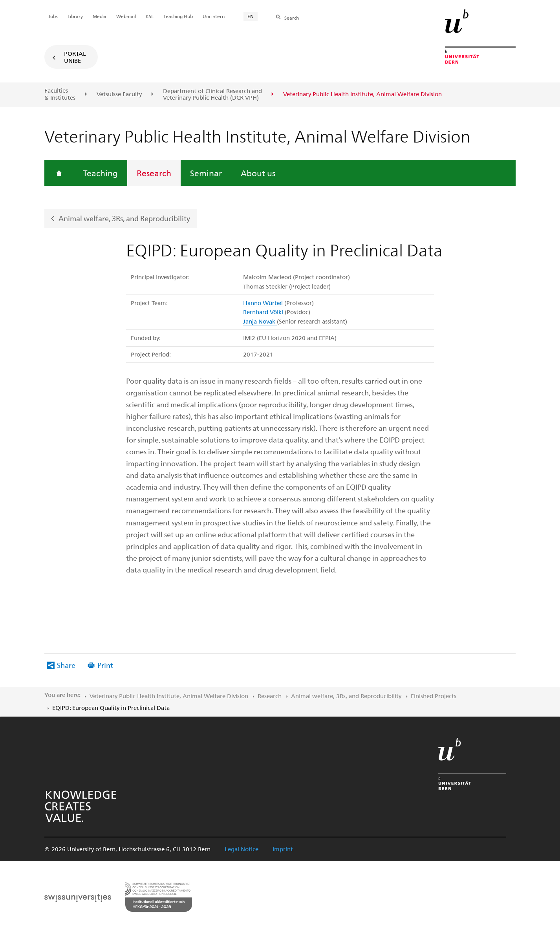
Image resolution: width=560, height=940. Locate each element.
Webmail (126, 16)
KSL (150, 16)
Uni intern (214, 16)
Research (154, 173)
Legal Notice (242, 849)
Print (105, 665)
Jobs (53, 16)
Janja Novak (260, 321)
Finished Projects (434, 696)
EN (251, 16)
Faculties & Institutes (60, 94)
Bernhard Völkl (264, 312)
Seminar (206, 173)
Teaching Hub (178, 16)
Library (75, 16)
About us (258, 173)
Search (292, 18)
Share (66, 665)
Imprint (283, 849)
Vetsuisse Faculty (119, 94)
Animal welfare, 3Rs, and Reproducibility (124, 218)
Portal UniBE (75, 57)
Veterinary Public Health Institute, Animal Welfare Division (169, 696)
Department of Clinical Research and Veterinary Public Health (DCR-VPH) (212, 94)
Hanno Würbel (264, 303)
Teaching (100, 173)
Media (100, 16)
